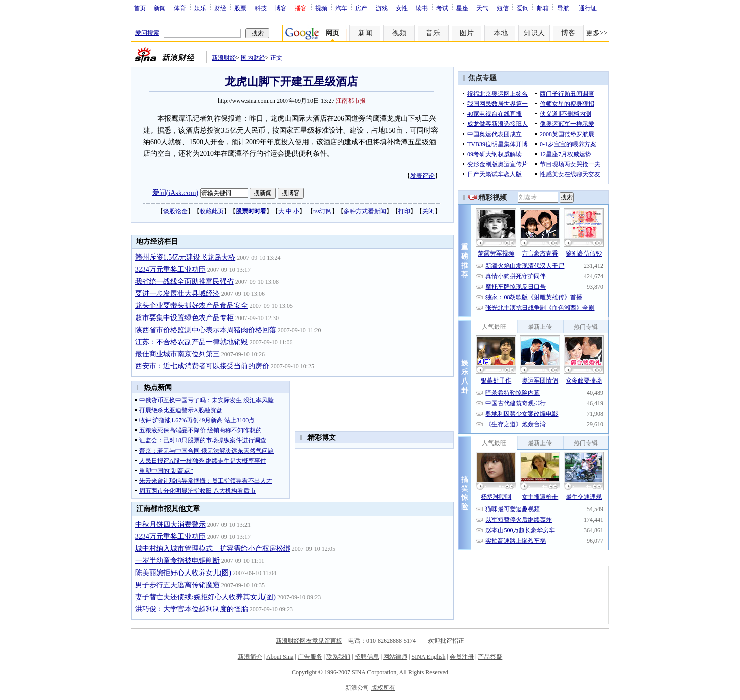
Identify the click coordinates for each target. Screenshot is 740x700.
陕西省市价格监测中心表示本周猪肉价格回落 (206, 330)
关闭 (428, 211)
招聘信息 (367, 657)
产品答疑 (490, 657)
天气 (482, 8)
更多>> (597, 33)
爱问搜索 (147, 33)
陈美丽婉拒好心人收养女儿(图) (183, 573)
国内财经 (253, 58)
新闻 (160, 8)
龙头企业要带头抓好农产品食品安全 (192, 306)
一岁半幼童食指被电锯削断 (177, 561)
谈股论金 (175, 211)
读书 (422, 8)
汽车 (341, 8)
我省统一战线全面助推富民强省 (184, 281)
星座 (462, 8)
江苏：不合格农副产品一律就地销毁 (192, 342)
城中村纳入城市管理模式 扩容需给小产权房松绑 (213, 549)
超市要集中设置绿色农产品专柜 (184, 318)
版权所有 (383, 688)
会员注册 (462, 657)
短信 (503, 8)
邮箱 (543, 8)
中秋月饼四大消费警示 (170, 524)
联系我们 (338, 657)
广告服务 (310, 657)
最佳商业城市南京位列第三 (177, 354)
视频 (321, 8)
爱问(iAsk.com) (175, 192)
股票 (240, 8)
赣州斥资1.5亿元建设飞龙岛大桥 (186, 257)
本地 (501, 33)
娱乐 (200, 8)
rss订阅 (322, 211)
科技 (261, 8)
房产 (361, 8)
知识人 (534, 33)
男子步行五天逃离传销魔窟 (177, 585)
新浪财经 (224, 58)
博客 (281, 8)
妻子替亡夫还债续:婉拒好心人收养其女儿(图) (205, 597)
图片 (467, 33)
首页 (140, 8)
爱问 (523, 8)
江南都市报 (351, 101)
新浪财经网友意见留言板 (309, 641)
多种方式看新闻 (365, 211)
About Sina (280, 657)
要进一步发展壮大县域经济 (177, 294)
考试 (442, 8)
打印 (404, 211)
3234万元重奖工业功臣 (170, 269)
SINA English (428, 657)
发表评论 (422, 176)
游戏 (382, 8)
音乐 (433, 33)
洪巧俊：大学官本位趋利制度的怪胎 (192, 609)
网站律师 (395, 657)
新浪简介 (250, 657)
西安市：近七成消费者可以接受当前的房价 (202, 366)
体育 (180, 8)
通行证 (588, 8)
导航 (563, 8)
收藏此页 (212, 211)
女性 (402, 8)
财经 (220, 8)
